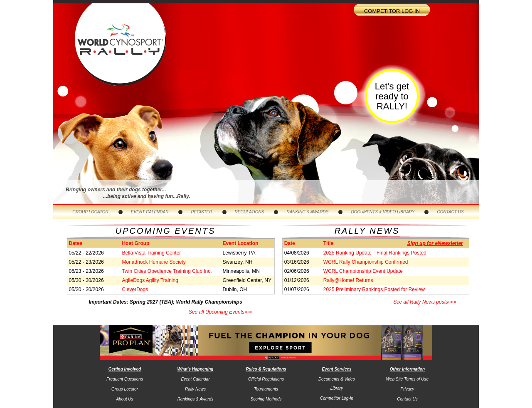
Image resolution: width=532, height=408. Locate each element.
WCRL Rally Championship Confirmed (366, 262)
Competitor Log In (392, 11)
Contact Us (450, 212)
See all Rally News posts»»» (425, 302)
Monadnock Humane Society (154, 262)
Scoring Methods (266, 399)
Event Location (241, 243)
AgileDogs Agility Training (150, 280)
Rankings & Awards (196, 399)
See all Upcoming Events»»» (221, 312)
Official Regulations (266, 379)
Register (201, 212)
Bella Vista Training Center (151, 253)
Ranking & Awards (307, 212)
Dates (75, 243)
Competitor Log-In (337, 398)
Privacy (408, 389)
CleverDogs (135, 289)
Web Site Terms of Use (407, 379)
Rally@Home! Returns (348, 280)
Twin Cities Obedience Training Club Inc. (167, 271)
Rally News (195, 389)
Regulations (250, 212)
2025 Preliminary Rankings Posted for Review (374, 289)
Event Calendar (150, 212)
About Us (124, 399)
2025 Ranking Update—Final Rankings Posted (375, 253)
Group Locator (90, 212)
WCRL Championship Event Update (363, 271)
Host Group (135, 243)
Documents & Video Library (383, 212)
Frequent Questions (125, 379)
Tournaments (266, 389)
